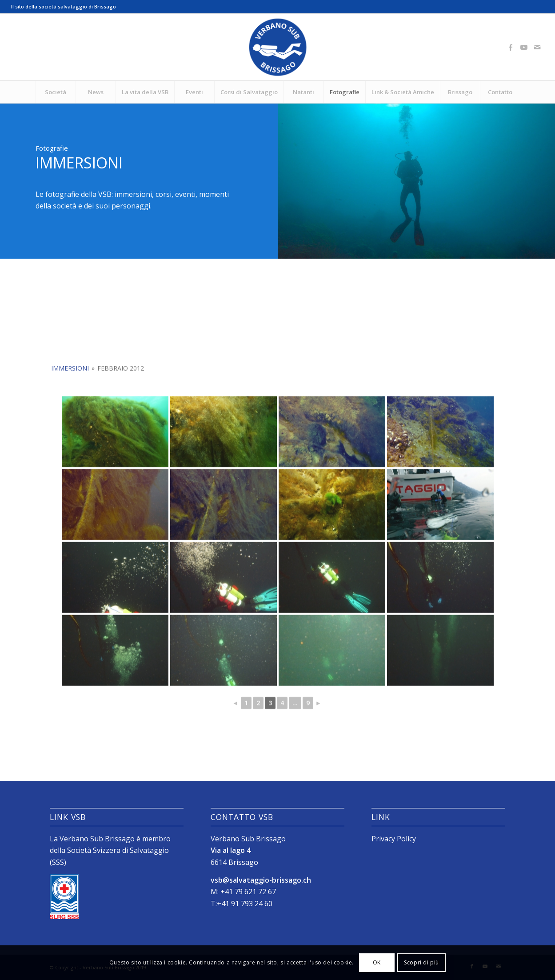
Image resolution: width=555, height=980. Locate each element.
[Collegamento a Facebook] (511, 47)
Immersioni (70, 418)
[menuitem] (56, 92)
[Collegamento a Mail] (537, 47)
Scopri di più (421, 962)
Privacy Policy (394, 839)
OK (377, 962)
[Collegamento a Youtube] (524, 47)
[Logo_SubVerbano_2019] (278, 47)
